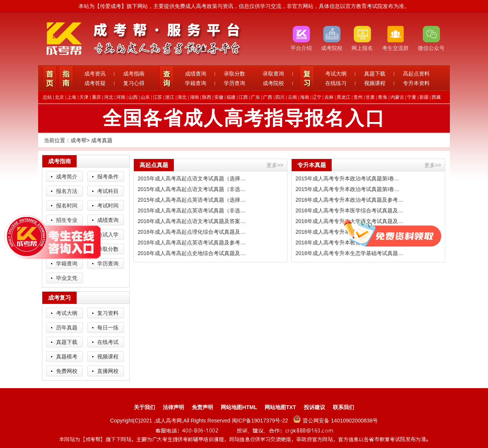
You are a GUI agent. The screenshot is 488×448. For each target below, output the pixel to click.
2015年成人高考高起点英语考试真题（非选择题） (192, 210)
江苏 (157, 97)
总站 (47, 97)
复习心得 (134, 83)
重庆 (96, 97)
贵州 (358, 97)
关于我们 (144, 407)
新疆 (424, 97)
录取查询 (273, 74)
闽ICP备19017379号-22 (261, 421)
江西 (243, 97)
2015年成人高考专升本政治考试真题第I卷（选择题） (350, 178)
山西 (133, 97)
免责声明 (202, 407)
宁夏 (412, 97)
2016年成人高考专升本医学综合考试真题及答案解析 (350, 210)
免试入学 (108, 234)
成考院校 (273, 83)
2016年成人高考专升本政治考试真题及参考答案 (350, 200)
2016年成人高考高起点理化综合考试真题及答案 (192, 232)
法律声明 (173, 407)
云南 (292, 97)
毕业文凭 (67, 278)
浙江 (170, 97)
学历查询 (234, 83)
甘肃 (370, 97)
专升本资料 (416, 83)
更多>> (275, 165)
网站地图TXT (280, 407)
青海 (382, 97)
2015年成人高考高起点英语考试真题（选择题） (192, 200)
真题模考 (67, 356)
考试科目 (108, 191)
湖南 (194, 97)
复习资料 (108, 313)
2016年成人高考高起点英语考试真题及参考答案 (192, 242)
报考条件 (108, 177)
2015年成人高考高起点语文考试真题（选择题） (192, 178)
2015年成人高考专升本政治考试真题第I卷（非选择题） (350, 189)
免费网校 (67, 371)
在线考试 (108, 342)
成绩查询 (196, 74)
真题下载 (375, 74)
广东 (255, 97)
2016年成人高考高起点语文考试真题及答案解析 (192, 221)
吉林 (329, 97)
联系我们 (344, 407)
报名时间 (67, 206)
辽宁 (317, 97)
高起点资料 (416, 74)
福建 (231, 97)
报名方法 (67, 191)
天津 (84, 97)
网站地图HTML (239, 407)
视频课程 (375, 83)
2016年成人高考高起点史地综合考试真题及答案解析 (192, 253)
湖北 (182, 97)
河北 (109, 97)
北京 (59, 97)
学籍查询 (196, 83)
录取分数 (234, 74)
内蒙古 (397, 97)
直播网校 (108, 371)
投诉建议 (315, 407)
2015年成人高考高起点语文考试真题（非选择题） (192, 189)
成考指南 (134, 74)
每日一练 (108, 328)
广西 (268, 97)
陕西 (207, 97)
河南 (121, 97)
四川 (280, 97)
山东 (145, 97)
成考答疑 (95, 83)
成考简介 (67, 177)
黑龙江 (344, 97)
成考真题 (102, 140)
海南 (305, 97)
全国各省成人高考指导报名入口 (244, 118)
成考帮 (79, 140)
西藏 (436, 97)
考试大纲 (336, 74)
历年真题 (67, 328)
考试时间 (108, 206)
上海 (72, 97)
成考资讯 (95, 74)
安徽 (219, 97)
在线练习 (336, 83)
